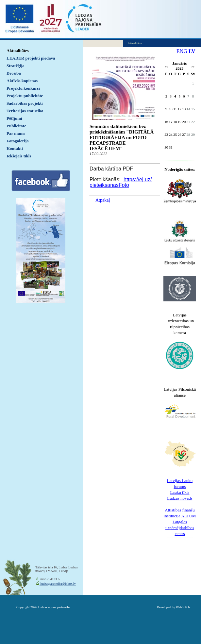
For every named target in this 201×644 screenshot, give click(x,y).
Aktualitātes (18, 51)
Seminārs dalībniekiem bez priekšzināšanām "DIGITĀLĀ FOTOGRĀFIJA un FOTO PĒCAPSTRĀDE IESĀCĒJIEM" (122, 137)
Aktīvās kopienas (22, 81)
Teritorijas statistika (25, 111)
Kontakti (15, 148)
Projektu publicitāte (25, 96)
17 (171, 122)
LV (192, 51)
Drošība (14, 73)
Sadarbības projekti (25, 103)
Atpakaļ (103, 200)
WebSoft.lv (183, 607)
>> (193, 67)
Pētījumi (14, 118)
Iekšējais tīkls (19, 156)
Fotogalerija (18, 141)
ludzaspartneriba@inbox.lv (58, 584)
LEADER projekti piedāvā (31, 58)
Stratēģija (16, 66)
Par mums (16, 133)
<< (166, 67)
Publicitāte (16, 126)
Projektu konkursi (23, 88)
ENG (182, 51)
